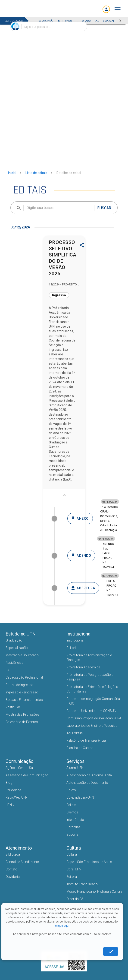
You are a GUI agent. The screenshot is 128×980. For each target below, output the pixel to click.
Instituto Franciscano (82, 884)
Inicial (12, 173)
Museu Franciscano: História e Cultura (94, 891)
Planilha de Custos (80, 748)
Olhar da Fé (75, 899)
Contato (11, 869)
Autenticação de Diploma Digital (89, 775)
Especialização (17, 648)
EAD (97, 21)
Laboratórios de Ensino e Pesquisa (92, 726)
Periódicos (14, 790)
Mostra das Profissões (22, 714)
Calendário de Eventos (22, 722)
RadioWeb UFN (17, 797)
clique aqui (62, 926)
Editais (71, 805)
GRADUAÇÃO (47, 21)
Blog (9, 783)
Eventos (72, 812)
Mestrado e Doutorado (22, 655)
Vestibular (13, 707)
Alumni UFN (75, 768)
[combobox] (49, 26)
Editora (72, 877)
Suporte (72, 835)
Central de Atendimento (22, 862)
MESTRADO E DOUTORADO (74, 21)
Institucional (75, 640)
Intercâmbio (75, 820)
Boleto (71, 790)
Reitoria (72, 648)
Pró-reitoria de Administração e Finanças (89, 658)
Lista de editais (36, 173)
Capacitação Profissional (24, 677)
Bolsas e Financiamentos (24, 700)
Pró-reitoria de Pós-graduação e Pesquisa (90, 677)
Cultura (72, 854)
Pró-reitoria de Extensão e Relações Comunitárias (92, 689)
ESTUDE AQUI (14, 21)
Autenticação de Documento (87, 783)
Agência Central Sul (20, 768)
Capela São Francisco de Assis (89, 862)
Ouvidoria (13, 877)
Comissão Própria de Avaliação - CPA (94, 718)
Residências (14, 663)
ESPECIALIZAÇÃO (113, 21)
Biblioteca (13, 854)
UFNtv (10, 805)
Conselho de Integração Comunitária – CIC (93, 701)
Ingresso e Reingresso (22, 692)
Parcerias (73, 827)
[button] (118, 9)
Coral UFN (74, 869)
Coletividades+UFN (80, 797)
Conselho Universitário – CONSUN (91, 711)
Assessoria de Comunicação (27, 775)
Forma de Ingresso (19, 685)
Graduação (14, 640)
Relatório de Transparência (86, 740)
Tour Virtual (75, 733)
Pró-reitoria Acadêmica (83, 667)
